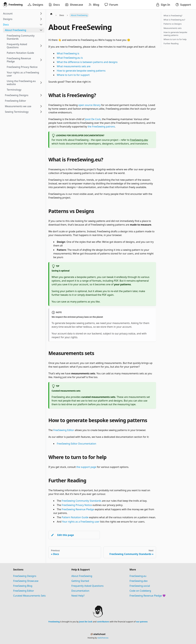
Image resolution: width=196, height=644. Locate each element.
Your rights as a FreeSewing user (81, 522)
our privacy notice (125, 334)
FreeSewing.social (140, 586)
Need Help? (78, 596)
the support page (86, 467)
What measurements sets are (74, 66)
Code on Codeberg (140, 591)
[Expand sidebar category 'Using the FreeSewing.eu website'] (41, 83)
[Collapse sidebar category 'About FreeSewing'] (41, 30)
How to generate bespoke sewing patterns (81, 71)
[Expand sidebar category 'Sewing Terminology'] (41, 112)
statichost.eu (103, 638)
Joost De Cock (93, 119)
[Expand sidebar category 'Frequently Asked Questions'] (41, 46)
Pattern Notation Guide (75, 517)
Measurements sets (173, 28)
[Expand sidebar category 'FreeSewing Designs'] (41, 95)
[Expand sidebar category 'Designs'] (41, 19)
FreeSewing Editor (64, 430)
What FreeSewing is (68, 53)
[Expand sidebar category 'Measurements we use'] (41, 106)
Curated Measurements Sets (29, 596)
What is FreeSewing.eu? (174, 20)
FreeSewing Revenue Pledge (78, 509)
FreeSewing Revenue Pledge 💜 (148, 596)
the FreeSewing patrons (101, 127)
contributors (103, 622)
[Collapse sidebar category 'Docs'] (41, 25)
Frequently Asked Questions (87, 586)
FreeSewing (54, 622)
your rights (71, 337)
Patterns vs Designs (173, 24)
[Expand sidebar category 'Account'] (41, 14)
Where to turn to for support (73, 75)
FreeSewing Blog (23, 586)
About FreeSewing (82, 576)
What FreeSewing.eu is (70, 58)
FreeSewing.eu (138, 576)
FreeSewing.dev (139, 140)
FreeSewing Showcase (26, 581)
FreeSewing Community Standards (81, 501)
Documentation (80, 591)
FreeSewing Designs (25, 576)
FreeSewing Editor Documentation (76, 444)
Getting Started (80, 581)
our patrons (142, 622)
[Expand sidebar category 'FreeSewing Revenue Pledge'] (41, 60)
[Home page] (51, 14)
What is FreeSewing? (173, 16)
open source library (90, 105)
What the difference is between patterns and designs (87, 62)
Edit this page (62, 535)
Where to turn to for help (175, 39)
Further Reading (171, 43)
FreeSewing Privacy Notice (77, 505)
